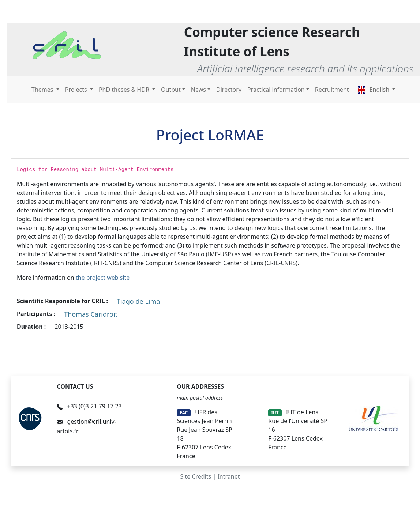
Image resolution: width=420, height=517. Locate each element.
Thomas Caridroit (91, 314)
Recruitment (332, 90)
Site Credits (196, 476)
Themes (43, 90)
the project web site (103, 278)
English (374, 90)
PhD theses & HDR (125, 90)
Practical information (276, 90)
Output (171, 90)
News (198, 90)
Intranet (228, 476)
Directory (229, 90)
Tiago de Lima (138, 301)
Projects (77, 90)
